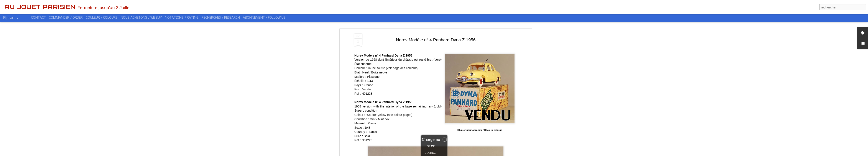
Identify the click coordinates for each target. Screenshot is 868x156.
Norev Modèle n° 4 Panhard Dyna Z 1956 (436, 40)
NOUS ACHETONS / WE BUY (141, 18)
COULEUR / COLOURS (102, 18)
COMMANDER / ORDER (66, 18)
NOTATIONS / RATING (182, 18)
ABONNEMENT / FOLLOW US (264, 18)
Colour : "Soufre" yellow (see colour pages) (383, 115)
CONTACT (38, 18)
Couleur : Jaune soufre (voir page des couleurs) (386, 68)
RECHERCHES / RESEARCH (221, 18)
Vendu (367, 89)
